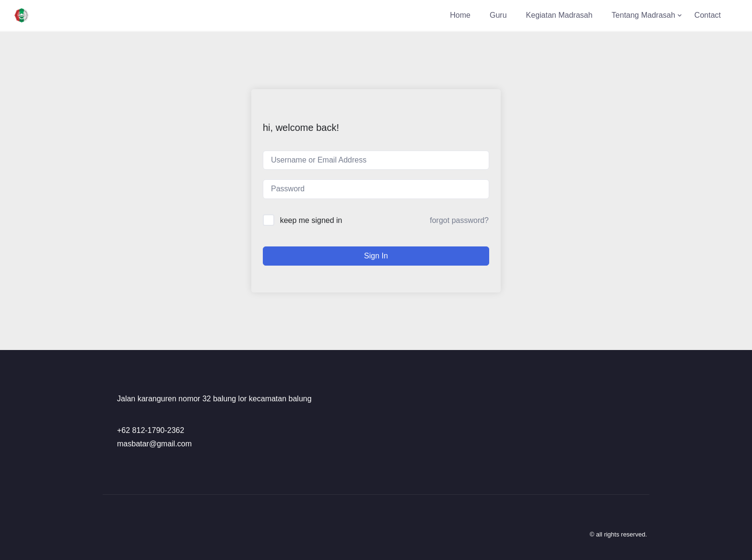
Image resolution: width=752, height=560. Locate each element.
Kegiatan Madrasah (559, 15)
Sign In (376, 256)
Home (460, 15)
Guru (498, 15)
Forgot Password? (459, 220)
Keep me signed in (311, 220)
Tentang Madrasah (643, 15)
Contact (708, 15)
